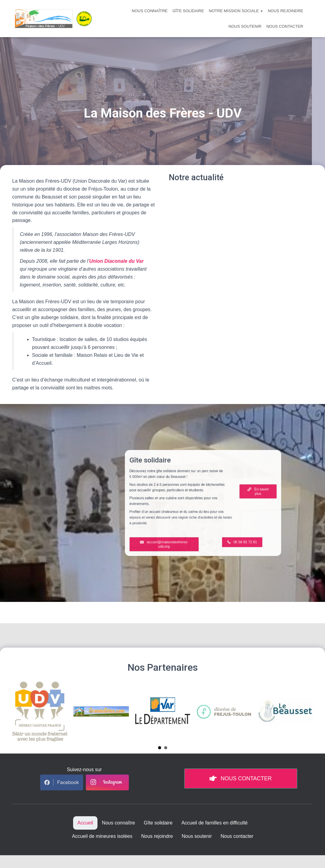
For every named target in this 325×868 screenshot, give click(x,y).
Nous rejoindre (285, 11)
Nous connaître (150, 11)
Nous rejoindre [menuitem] (157, 836)
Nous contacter (285, 26)
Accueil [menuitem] (85, 823)
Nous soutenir (245, 26)
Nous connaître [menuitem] (119, 823)
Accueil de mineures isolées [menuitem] (102, 836)
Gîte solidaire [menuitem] (158, 823)
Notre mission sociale (236, 11)
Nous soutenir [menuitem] (197, 836)
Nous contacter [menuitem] (237, 836)
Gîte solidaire (188, 11)
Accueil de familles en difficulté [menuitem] (214, 823)
